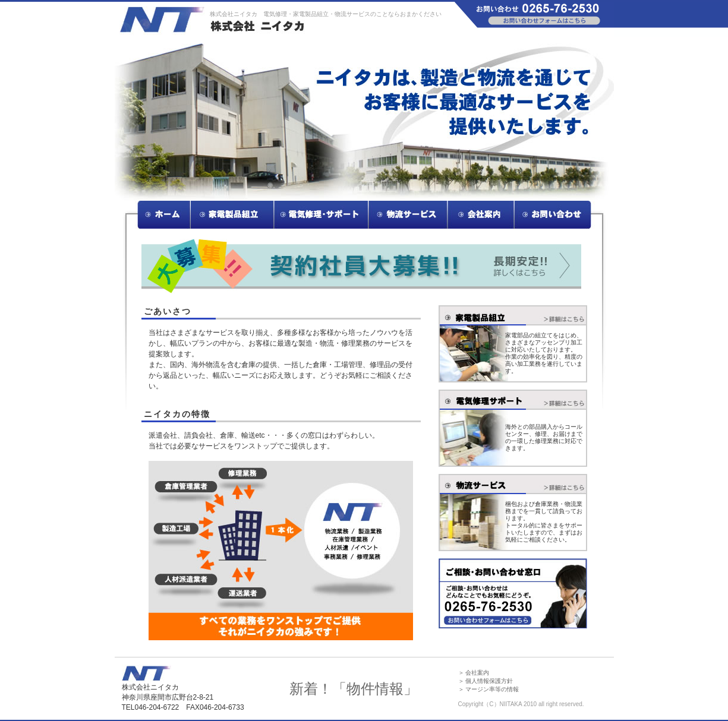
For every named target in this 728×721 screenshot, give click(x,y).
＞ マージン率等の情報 (489, 689)
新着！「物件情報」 (354, 689)
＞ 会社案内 (474, 673)
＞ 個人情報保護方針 (486, 681)
